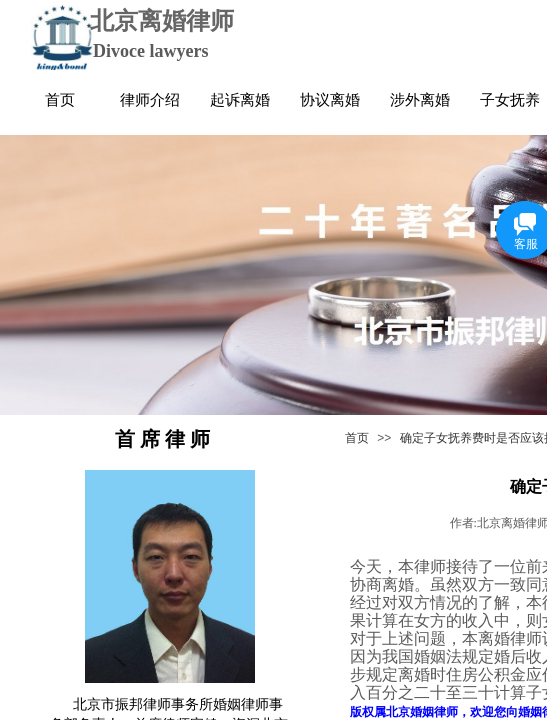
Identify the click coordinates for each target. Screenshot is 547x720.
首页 (357, 438)
